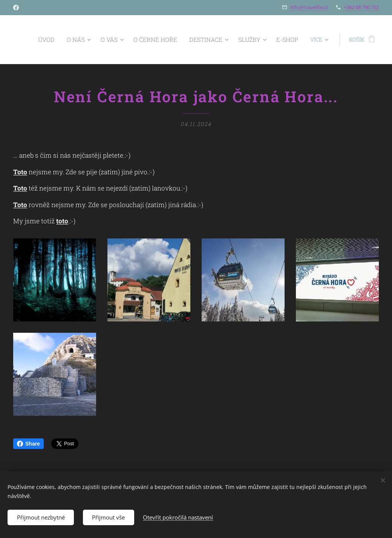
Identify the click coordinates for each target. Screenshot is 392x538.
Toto (20, 172)
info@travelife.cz (309, 7)
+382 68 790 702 (361, 7)
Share (28, 444)
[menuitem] (68, 40)
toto (62, 221)
